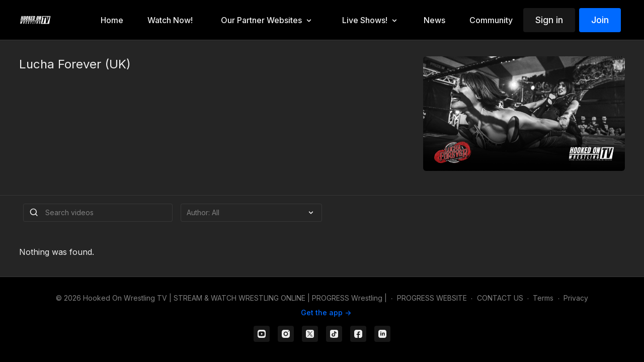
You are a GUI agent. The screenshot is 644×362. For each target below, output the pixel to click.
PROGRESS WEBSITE (432, 298)
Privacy (576, 298)
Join (600, 20)
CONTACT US (500, 298)
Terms (543, 298)
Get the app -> (326, 312)
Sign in (549, 20)
